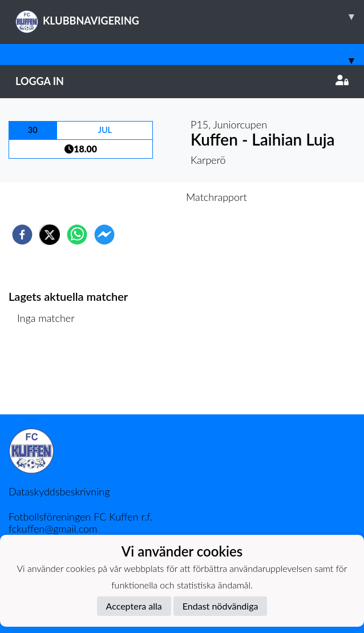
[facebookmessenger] (104, 235)
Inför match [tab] (142, 197)
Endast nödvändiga (221, 606)
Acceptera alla (134, 606)
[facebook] (22, 235)
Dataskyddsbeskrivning (59, 491)
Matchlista (45, 376)
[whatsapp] (77, 235)
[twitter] (50, 235)
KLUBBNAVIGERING (190, 17)
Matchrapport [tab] (216, 197)
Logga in (182, 81)
